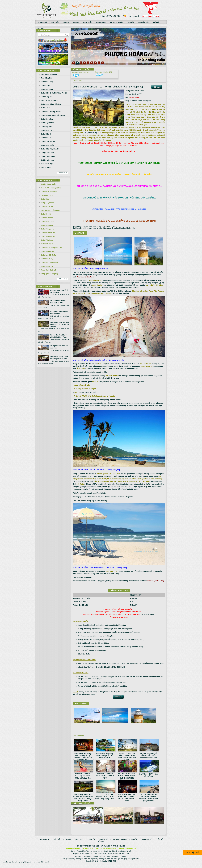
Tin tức (131, 22)
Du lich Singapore (47, 229)
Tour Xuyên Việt (47, 164)
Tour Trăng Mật (46, 78)
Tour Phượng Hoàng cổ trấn (51, 188)
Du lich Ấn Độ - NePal (49, 255)
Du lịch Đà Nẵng (91, 133)
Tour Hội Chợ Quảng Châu (50, 210)
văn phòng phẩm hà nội (41, 865)
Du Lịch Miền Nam (48, 160)
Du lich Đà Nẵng (47, 119)
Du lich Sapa (45, 86)
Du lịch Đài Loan (47, 218)
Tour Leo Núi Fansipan (49, 100)
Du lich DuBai (46, 214)
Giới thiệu (55, 22)
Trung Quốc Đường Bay (49, 274)
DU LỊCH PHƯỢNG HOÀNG (114, 849)
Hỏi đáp (41, 29)
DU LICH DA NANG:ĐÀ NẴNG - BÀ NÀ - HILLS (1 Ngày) (105, 776)
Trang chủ (42, 22)
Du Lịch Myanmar (47, 203)
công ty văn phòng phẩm (23, 865)
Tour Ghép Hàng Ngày (49, 74)
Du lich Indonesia (47, 251)
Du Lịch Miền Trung (48, 156)
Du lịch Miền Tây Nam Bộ (50, 149)
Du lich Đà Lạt (46, 138)
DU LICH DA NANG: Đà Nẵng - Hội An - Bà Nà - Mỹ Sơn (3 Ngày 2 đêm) (83, 776)
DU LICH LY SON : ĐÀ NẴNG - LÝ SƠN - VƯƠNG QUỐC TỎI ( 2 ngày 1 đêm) (105, 797)
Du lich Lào (45, 199)
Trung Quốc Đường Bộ (49, 270)
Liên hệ (156, 22)
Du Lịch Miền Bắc (47, 153)
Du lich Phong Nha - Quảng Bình (53, 115)
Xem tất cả (64, 173)
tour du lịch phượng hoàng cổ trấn (125, 862)
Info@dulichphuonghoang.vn (116, 859)
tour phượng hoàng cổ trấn (99, 862)
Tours (66, 22)
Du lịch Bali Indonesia (49, 192)
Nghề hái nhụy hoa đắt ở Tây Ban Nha (59, 291)
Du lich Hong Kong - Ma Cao (51, 248)
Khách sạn (101, 22)
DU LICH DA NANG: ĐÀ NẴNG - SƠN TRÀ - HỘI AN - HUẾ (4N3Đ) (105, 755)
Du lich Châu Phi (47, 266)
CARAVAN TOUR (47, 195)
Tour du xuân (46, 168)
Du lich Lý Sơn (46, 127)
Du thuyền (88, 22)
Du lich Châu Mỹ (47, 259)
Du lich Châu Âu (47, 207)
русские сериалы (167, 2)
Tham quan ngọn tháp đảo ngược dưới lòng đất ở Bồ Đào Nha (60, 324)
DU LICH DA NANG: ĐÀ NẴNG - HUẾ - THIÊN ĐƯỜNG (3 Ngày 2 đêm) (149, 755)
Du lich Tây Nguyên (48, 141)
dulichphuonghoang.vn (91, 859)
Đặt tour (157, 87)
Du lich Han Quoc (47, 222)
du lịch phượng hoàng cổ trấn (75, 862)
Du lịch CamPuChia (48, 233)
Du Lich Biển (46, 108)
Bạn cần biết (144, 22)
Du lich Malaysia (47, 244)
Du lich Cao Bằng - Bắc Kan (51, 104)
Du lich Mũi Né (46, 134)
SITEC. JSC (112, 864)
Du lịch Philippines (48, 236)
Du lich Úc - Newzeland (49, 263)
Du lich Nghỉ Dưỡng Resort (51, 112)
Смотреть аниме (167, 2)
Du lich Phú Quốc (47, 145)
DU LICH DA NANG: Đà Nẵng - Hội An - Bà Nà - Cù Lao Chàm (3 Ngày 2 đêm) (127, 797)
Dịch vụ (76, 22)
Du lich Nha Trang (47, 130)
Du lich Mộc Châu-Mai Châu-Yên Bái (54, 93)
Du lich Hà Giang (47, 89)
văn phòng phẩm (8, 865)
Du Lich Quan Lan (47, 123)
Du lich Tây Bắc (47, 97)
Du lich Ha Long (47, 82)
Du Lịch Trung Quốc (48, 184)
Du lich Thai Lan (47, 240)
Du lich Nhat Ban (47, 225)
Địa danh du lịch (117, 22)
